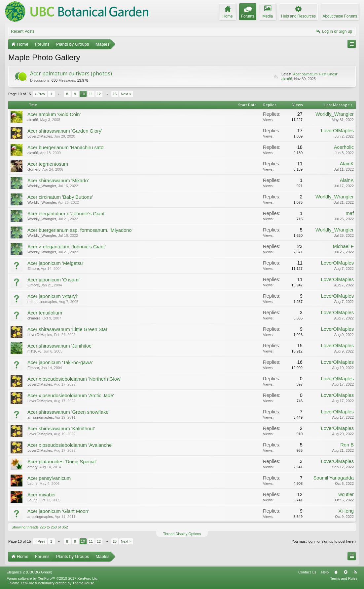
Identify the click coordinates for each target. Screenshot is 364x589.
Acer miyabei (41, 495)
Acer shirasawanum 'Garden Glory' (65, 131)
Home (336, 572)
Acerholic (344, 147)
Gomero (34, 169)
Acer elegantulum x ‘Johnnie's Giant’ (67, 214)
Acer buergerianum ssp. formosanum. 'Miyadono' (80, 230)
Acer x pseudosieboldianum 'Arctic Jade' (71, 396)
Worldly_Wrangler (335, 114)
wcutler (346, 494)
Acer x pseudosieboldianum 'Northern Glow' (74, 379)
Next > (126, 94)
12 (99, 94)
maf (350, 213)
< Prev (40, 94)
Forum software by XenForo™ (53, 578)
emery (33, 467)
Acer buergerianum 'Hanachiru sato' (66, 147)
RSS (276, 77)
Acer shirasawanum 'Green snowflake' (68, 412)
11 (91, 94)
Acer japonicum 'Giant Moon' (58, 511)
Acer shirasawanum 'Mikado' (58, 181)
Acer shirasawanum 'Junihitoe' (60, 346)
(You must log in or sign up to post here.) (323, 541)
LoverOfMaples (40, 136)
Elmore (33, 269)
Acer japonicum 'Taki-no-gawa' (60, 362)
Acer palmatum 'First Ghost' (315, 74)
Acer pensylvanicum (49, 478)
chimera (34, 318)
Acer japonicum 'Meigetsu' (55, 263)
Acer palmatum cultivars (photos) (71, 73)
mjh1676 (34, 351)
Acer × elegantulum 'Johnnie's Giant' (67, 247)
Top (346, 572)
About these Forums (340, 16)
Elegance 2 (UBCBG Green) (29, 572)
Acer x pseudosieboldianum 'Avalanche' (70, 445)
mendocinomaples (42, 302)
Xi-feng (346, 511)
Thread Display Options (182, 534)
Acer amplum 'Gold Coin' (54, 114)
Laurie (33, 484)
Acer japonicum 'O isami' (54, 280)
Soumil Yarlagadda (334, 478)
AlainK (347, 164)
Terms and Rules (344, 578)
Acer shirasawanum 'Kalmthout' (61, 429)
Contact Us (307, 572)
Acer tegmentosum (48, 164)
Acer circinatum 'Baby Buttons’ (60, 197)
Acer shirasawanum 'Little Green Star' (68, 329)
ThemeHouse (83, 583)
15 (115, 94)
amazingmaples (40, 417)
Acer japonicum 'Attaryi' (53, 296)
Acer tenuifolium (45, 313)
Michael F (343, 246)
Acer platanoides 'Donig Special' (62, 462)
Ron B (347, 445)
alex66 (287, 79)
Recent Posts (23, 31)
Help (325, 572)
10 (83, 94)
